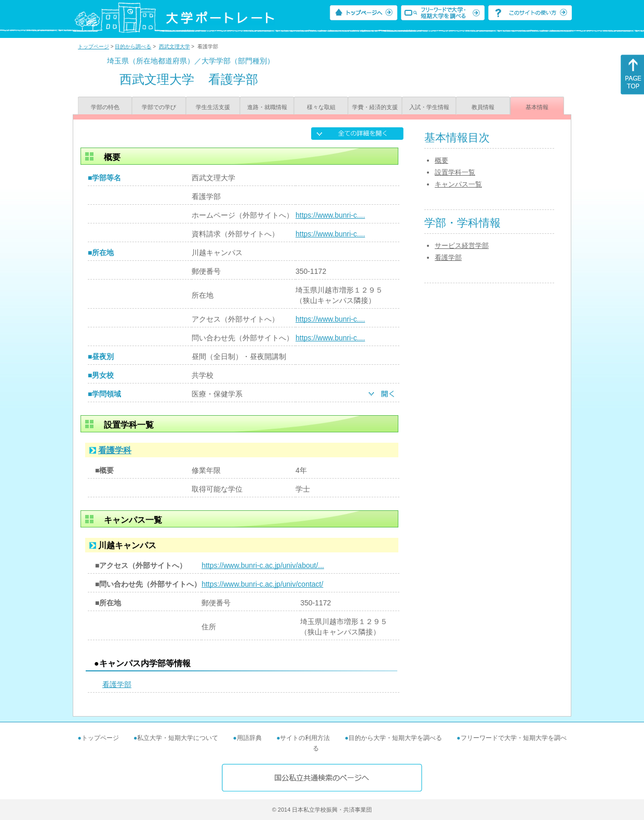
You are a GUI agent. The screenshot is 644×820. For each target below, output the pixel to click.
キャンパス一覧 (458, 184)
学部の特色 (105, 107)
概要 (441, 160)
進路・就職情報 (267, 107)
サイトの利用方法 (305, 738)
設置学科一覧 (455, 172)
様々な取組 (321, 107)
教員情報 (483, 107)
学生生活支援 (213, 107)
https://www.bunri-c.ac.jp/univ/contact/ (262, 584)
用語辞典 (249, 738)
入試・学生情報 (429, 107)
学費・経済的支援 (375, 107)
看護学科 (115, 450)
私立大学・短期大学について (178, 738)
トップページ (93, 47)
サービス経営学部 (462, 246)
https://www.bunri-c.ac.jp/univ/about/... (263, 565)
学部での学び (159, 107)
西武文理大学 (175, 47)
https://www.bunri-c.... (330, 215)
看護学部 (117, 684)
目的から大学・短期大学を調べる (395, 738)
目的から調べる (133, 47)
